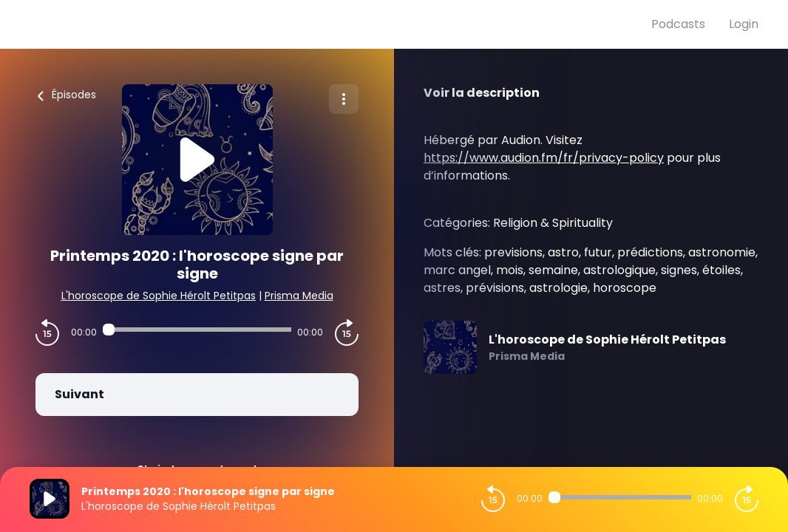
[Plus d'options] (344, 99)
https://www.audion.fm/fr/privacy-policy (544, 158)
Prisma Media (299, 296)
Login (744, 24)
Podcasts (678, 24)
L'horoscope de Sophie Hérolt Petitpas (159, 296)
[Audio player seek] (197, 330)
